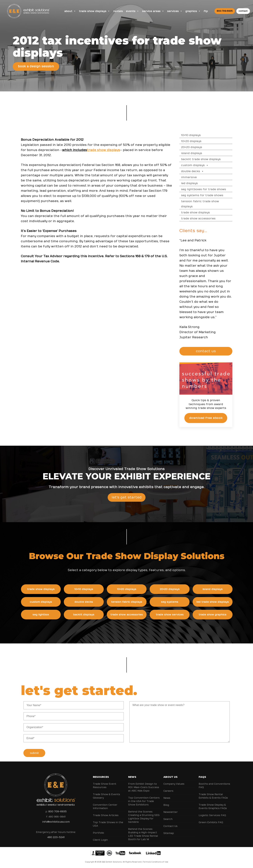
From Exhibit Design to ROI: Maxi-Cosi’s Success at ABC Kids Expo (144, 787)
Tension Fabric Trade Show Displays (209, 204)
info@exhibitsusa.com (56, 822)
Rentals (118, 11)
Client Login (100, 840)
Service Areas (153, 11)
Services (175, 11)
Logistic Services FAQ (212, 815)
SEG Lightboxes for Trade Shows (213, 189)
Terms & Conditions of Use (155, 862)
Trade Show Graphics (222, 615)
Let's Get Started (127, 507)
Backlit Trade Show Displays (210, 159)
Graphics (193, 11)
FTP (206, 11)
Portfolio (98, 833)
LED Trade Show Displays (222, 602)
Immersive (198, 177)
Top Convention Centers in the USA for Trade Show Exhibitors (144, 801)
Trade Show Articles (106, 815)
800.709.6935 (225, 11)
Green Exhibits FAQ (211, 822)
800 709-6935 (57, 812)
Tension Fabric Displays (136, 602)
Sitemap (169, 833)
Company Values (174, 784)
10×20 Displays (201, 141)
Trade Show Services (179, 615)
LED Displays (199, 183)
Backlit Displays (93, 615)
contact (243, 11)
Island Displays (201, 153)
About (70, 11)
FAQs (202, 777)
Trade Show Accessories (208, 219)
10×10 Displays (200, 135)
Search (168, 819)
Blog (166, 805)
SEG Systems (179, 602)
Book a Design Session (36, 66)
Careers (168, 791)
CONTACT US (216, 351)
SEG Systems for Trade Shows (212, 195)
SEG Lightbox (50, 615)
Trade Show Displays (94, 11)
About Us (170, 777)
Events (132, 11)
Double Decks (202, 171)
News (132, 777)
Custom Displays (204, 165)
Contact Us (170, 826)
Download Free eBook (215, 418)
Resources (101, 777)
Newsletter (171, 812)
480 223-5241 (56, 837)
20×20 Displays (201, 147)
